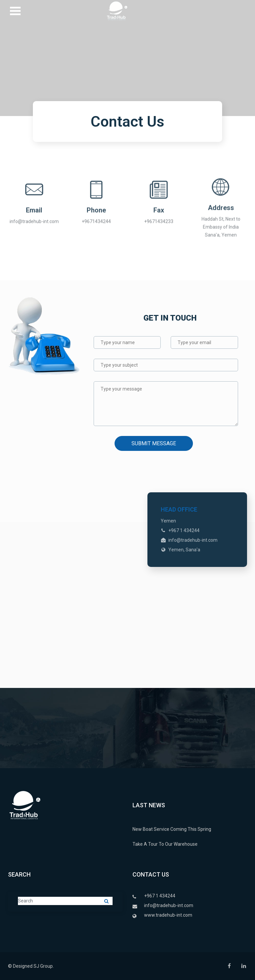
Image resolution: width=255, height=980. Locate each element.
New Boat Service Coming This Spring (172, 829)
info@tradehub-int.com (169, 905)
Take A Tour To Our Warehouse (165, 844)
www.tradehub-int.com (168, 915)
